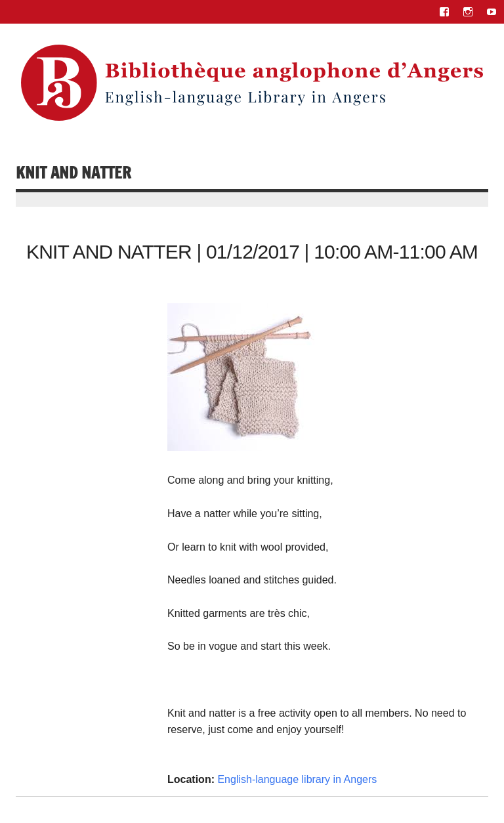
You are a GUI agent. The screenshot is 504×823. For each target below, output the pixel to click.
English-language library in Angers (297, 779)
